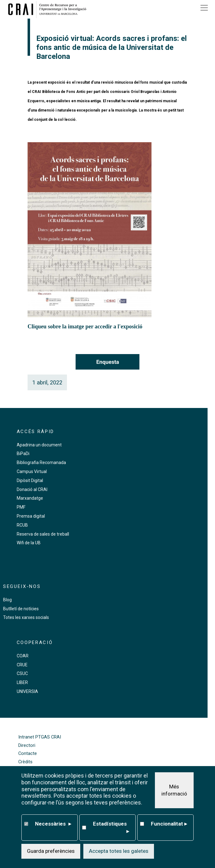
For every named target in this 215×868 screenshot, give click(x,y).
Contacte (28, 754)
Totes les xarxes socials (26, 617)
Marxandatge (30, 498)
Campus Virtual (32, 471)
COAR (23, 656)
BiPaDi (23, 454)
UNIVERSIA (27, 691)
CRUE (22, 665)
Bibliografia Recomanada (41, 462)
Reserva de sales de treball (43, 534)
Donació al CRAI (32, 489)
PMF (21, 507)
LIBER (22, 682)
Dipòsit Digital (30, 480)
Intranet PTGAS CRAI (40, 737)
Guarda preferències (51, 852)
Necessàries (53, 825)
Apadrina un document (39, 445)
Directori (27, 745)
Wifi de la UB (29, 543)
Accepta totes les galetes (119, 852)
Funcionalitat (169, 825)
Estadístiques (111, 829)
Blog (7, 600)
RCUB (22, 525)
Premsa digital (31, 516)
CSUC (22, 673)
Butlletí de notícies (21, 609)
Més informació (174, 791)
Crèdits (25, 762)
